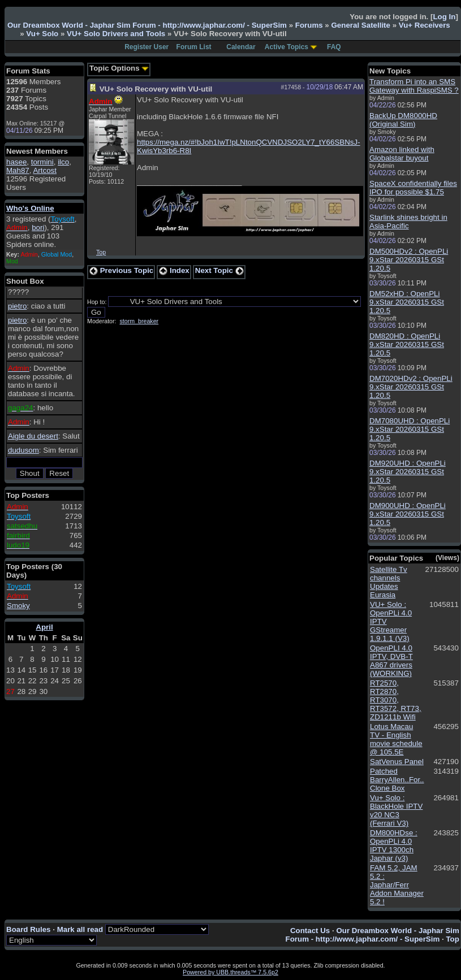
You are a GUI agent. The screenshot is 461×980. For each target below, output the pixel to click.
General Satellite (360, 25)
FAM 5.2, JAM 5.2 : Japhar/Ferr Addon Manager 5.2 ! (397, 885)
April (44, 627)
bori (38, 227)
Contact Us (310, 931)
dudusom (23, 450)
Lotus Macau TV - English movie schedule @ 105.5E (396, 739)
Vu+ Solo (42, 34)
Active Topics (286, 47)
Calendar (241, 47)
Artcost (44, 170)
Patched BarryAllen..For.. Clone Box (397, 780)
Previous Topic (121, 270)
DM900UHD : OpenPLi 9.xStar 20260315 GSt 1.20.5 (408, 514)
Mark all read (80, 929)
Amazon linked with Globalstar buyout (402, 154)
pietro (17, 306)
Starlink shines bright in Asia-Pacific (408, 222)
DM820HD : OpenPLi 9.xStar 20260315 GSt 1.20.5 (407, 344)
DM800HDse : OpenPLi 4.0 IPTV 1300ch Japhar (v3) (394, 845)
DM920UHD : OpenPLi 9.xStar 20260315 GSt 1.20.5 (408, 472)
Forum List (194, 47)
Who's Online (30, 208)
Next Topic (219, 270)
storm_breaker (139, 321)
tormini (42, 162)
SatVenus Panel (397, 762)
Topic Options (119, 68)
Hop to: (97, 302)
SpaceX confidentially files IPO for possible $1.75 (413, 188)
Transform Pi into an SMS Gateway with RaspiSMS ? (414, 86)
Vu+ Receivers (425, 25)
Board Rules (29, 929)
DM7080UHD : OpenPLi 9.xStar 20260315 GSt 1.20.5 (410, 429)
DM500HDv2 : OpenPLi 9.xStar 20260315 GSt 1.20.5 (409, 260)
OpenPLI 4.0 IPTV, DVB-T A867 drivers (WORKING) (391, 661)
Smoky (18, 606)
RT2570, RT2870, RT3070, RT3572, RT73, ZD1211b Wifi (396, 700)
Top (101, 252)
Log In (444, 17)
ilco (63, 162)
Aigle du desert (33, 436)
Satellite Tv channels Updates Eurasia (389, 582)
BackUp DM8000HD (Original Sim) (403, 120)
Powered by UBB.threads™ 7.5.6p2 (230, 972)
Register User (147, 47)
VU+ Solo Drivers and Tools (116, 34)
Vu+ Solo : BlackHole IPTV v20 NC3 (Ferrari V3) (396, 810)
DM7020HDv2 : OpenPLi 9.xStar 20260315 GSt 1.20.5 (411, 387)
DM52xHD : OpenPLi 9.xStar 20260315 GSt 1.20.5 (407, 302)
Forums (309, 25)
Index (174, 270)
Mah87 (18, 170)
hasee (16, 162)
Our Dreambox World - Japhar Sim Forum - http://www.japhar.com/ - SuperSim (147, 25)
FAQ (334, 47)
